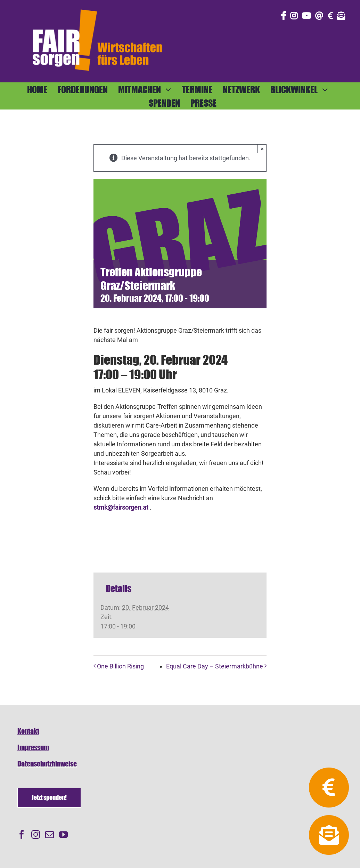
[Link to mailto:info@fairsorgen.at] (319, 16)
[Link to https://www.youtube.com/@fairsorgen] (306, 16)
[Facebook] (22, 834)
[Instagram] (36, 834)
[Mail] (50, 834)
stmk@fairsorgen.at (121, 507)
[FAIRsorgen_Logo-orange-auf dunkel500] (97, 8)
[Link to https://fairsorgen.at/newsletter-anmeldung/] (341, 16)
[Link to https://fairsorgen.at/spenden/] (330, 16)
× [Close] (262, 149)
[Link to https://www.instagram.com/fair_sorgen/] (294, 16)
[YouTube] (63, 834)
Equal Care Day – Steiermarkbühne (215, 666)
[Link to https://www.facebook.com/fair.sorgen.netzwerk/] (283, 16)
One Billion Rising (120, 666)
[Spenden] (49, 798)
